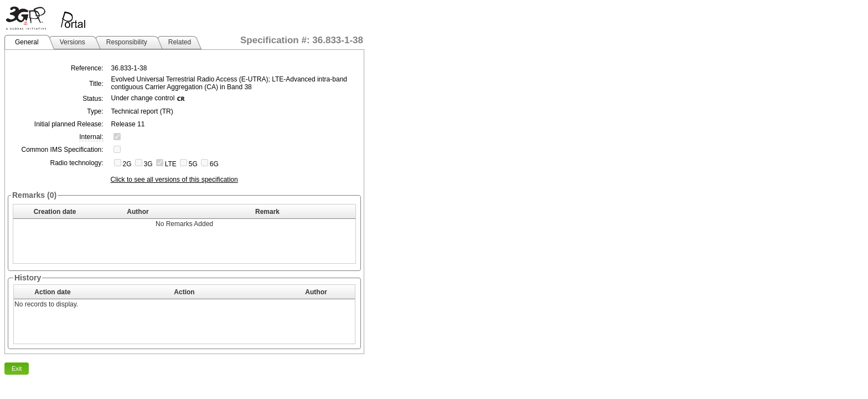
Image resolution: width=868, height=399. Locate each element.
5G (193, 164)
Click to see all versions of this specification (174, 180)
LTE (171, 164)
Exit (17, 369)
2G (127, 164)
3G (148, 164)
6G (214, 164)
